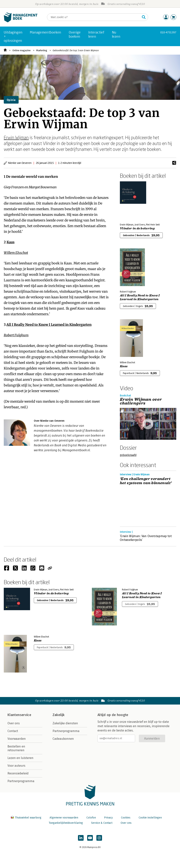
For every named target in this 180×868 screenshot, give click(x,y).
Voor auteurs (16, 766)
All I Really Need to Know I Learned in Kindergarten (49, 325)
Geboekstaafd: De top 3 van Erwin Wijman (76, 50)
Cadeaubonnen (63, 739)
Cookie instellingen (150, 818)
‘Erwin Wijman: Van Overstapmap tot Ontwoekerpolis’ (146, 538)
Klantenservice (19, 715)
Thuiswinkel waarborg (26, 818)
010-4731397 (168, 32)
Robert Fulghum (16, 335)
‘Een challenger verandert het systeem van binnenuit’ (146, 481)
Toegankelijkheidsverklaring (66, 823)
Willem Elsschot (16, 253)
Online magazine (22, 50)
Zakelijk (59, 715)
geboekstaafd (128, 455)
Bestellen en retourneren (16, 748)
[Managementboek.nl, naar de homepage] (21, 21)
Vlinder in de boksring (137, 228)
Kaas (11, 242)
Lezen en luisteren (20, 758)
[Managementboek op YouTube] (90, 838)
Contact (13, 731)
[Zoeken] (94, 17)
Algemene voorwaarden (64, 818)
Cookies (126, 818)
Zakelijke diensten (65, 723)
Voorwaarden (17, 739)
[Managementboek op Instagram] (99, 838)
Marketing (42, 50)
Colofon (91, 818)
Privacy (108, 818)
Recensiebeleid (18, 773)
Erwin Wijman (16, 137)
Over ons (14, 723)
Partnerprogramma (21, 781)
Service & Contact (102, 823)
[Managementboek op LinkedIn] (81, 838)
